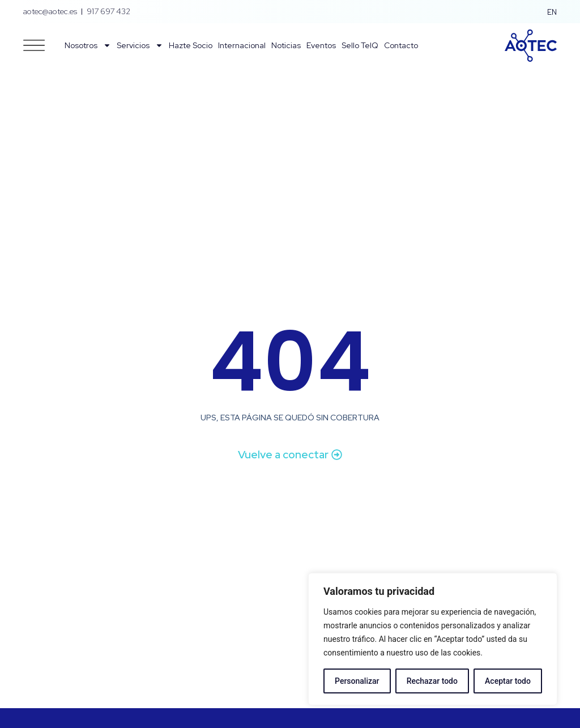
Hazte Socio (191, 45)
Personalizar (357, 681)
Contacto (401, 45)
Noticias (286, 45)
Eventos (321, 45)
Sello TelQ (360, 45)
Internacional (242, 45)
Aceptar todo (508, 681)
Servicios (140, 45)
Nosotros (88, 45)
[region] (433, 639)
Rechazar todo (432, 681)
